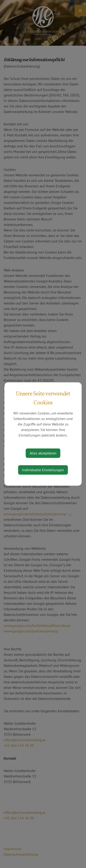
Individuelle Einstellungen (43, 470)
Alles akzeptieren (43, 453)
